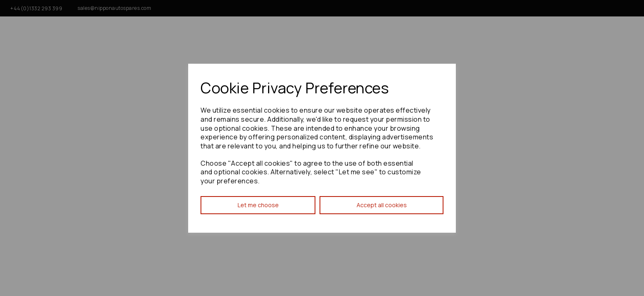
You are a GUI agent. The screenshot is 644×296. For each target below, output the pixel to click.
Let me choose (258, 205)
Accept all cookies (382, 205)
